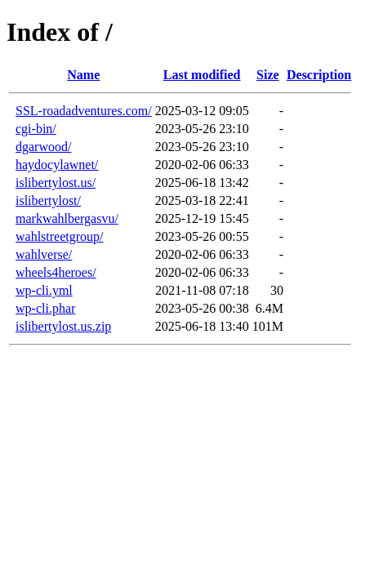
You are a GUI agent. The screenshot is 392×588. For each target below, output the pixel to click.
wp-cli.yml (44, 290)
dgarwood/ (43, 147)
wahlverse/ (44, 254)
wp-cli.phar (45, 308)
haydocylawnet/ (57, 165)
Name (83, 75)
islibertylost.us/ (56, 183)
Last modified (202, 75)
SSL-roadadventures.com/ (84, 111)
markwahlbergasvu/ (67, 218)
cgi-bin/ (36, 129)
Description (319, 75)
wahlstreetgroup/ (60, 236)
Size (268, 75)
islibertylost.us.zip (63, 326)
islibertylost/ (48, 200)
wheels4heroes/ (56, 272)
